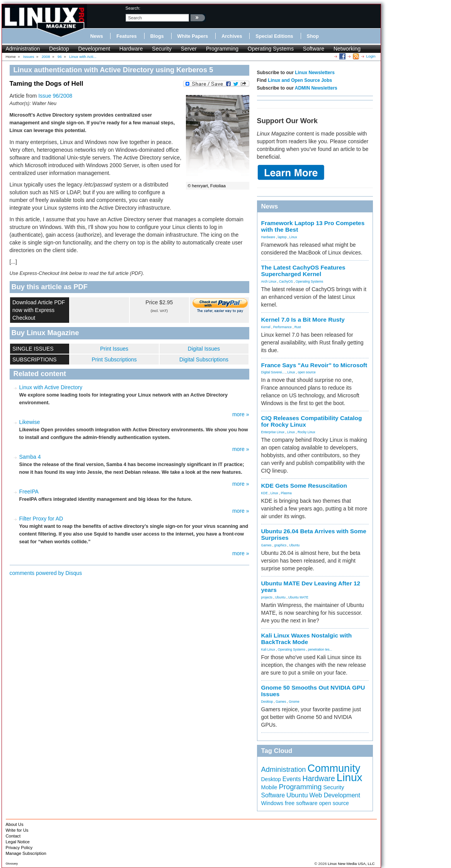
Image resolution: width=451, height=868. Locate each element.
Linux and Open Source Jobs (300, 80)
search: (133, 8)
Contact (13, 836)
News (97, 36)
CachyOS (286, 281)
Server (189, 49)
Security (162, 49)
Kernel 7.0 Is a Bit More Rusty (303, 320)
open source (306, 372)
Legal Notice (18, 842)
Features (127, 36)
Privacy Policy (19, 848)
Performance (283, 327)
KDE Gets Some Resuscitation (304, 486)
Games (266, 545)
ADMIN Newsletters (316, 88)
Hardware (131, 49)
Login (371, 56)
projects (267, 597)
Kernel (266, 327)
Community (334, 768)
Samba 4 (30, 457)
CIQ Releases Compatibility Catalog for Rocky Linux (312, 421)
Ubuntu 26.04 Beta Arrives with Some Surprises (314, 534)
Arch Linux (269, 281)
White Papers (193, 36)
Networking (347, 49)
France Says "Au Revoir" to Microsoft (314, 365)
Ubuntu (294, 545)
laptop (282, 237)
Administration (23, 49)
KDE (265, 493)
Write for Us (17, 830)
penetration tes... (320, 649)
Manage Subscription (26, 853)
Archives (232, 36)
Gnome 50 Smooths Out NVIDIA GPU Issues (313, 691)
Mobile (269, 787)
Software (314, 49)
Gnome (294, 702)
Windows (272, 803)
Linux (293, 237)
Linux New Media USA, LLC (351, 864)
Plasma (286, 493)
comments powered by (46, 573)
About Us (15, 824)
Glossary (12, 864)
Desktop (59, 49)
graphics (280, 545)
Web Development (335, 795)
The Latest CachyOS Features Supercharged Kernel (303, 271)
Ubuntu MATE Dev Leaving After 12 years (311, 587)
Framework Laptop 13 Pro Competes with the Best (313, 226)
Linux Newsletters (315, 73)
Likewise (30, 422)
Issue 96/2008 (55, 96)
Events (292, 779)
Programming (222, 49)
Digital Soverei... (273, 372)
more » (241, 414)
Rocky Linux (306, 432)
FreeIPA (29, 492)
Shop (313, 36)
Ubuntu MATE (298, 597)
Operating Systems (271, 49)
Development (94, 49)
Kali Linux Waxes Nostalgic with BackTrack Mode (307, 639)
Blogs (157, 36)
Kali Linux (268, 649)
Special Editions (274, 36)
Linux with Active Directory (51, 387)
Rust (298, 327)
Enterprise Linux (273, 432)
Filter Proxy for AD (41, 519)
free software (301, 803)
